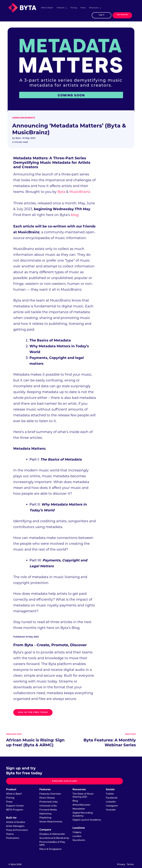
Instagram (112, 806)
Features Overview (50, 794)
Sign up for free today (33, 712)
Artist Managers (15, 826)
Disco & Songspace (50, 849)
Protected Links (49, 802)
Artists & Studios (16, 822)
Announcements (24, 118)
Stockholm (79, 840)
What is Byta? (47, 8)
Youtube (111, 810)
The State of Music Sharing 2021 (83, 795)
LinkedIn (111, 802)
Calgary (77, 832)
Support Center (15, 806)
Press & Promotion (17, 830)
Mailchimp (46, 814)
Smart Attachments (51, 822)
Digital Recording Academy (83, 814)
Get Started (122, 15)
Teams (10, 834)
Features (61, 8)
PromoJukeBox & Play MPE (52, 843)
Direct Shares (47, 798)
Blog (75, 801)
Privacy (121, 864)
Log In (102, 15)
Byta (61, 192)
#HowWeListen (81, 805)
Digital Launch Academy (87, 820)
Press (83, 8)
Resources (94, 8)
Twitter (110, 794)
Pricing (74, 8)
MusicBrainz (80, 192)
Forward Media (48, 810)
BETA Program (15, 810)
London (77, 836)
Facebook (112, 798)
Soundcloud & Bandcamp (54, 838)
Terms (130, 864)
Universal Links (48, 806)
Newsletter (79, 809)
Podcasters (13, 838)
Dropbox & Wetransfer (52, 834)
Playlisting (45, 818)
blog (75, 215)
